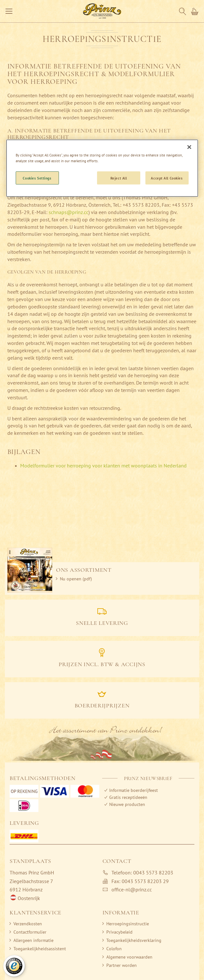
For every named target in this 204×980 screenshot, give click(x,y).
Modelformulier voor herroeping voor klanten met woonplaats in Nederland (103, 466)
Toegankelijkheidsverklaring (134, 940)
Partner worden (122, 965)
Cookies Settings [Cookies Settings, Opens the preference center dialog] (37, 178)
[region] (102, 168)
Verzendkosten (28, 924)
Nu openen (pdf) (76, 579)
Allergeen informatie (33, 940)
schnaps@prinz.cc (69, 212)
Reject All (119, 178)
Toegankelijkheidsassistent (40, 949)
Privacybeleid (119, 932)
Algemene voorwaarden (129, 957)
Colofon (114, 949)
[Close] (189, 147)
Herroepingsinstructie (128, 924)
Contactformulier (30, 932)
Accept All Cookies (167, 178)
